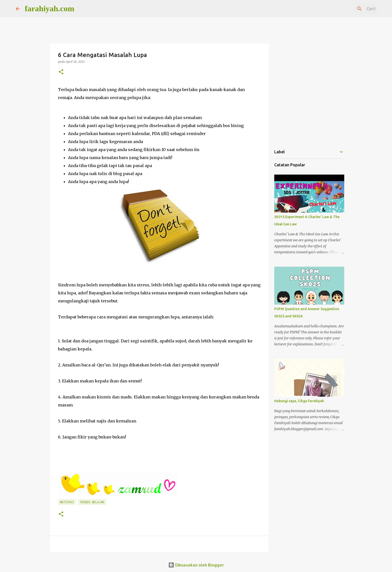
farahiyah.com (49, 9)
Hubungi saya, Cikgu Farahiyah (299, 401)
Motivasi (67, 502)
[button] (61, 72)
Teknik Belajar (92, 502)
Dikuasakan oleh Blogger (196, 565)
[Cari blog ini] (351, 9)
